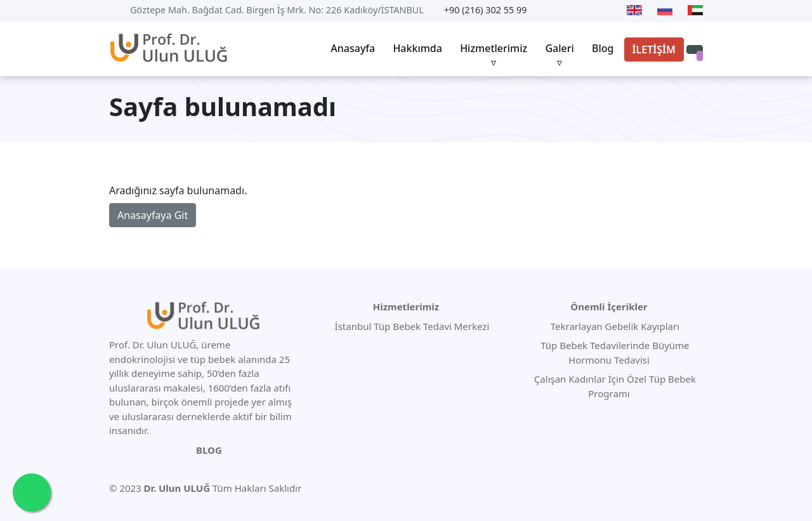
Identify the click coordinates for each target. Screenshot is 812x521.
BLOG (209, 450)
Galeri (559, 48)
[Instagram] (609, 10)
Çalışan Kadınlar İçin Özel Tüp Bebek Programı (614, 386)
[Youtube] (547, 10)
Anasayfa (353, 48)
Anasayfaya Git (153, 215)
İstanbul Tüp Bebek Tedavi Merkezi (412, 326)
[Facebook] (587, 10)
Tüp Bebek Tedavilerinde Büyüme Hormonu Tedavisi (613, 353)
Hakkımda (417, 48)
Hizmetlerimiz (494, 48)
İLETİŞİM (654, 49)
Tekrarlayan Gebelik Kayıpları (614, 326)
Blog (603, 48)
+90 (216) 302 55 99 (486, 10)
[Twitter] (565, 10)
